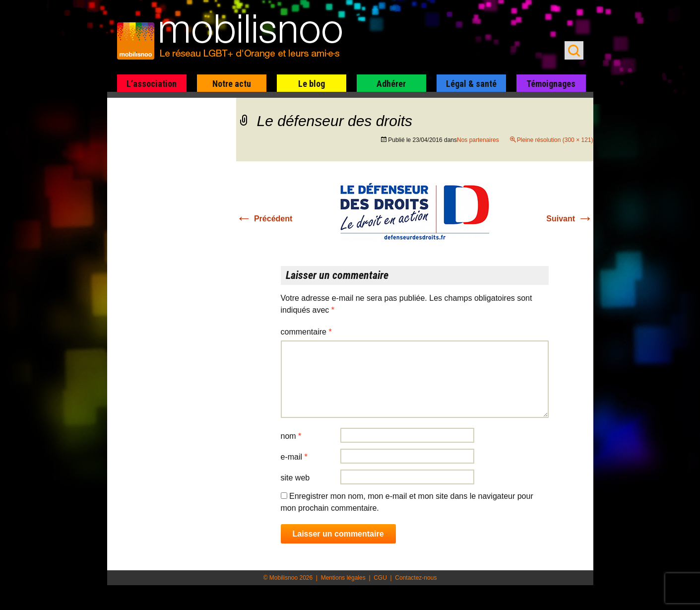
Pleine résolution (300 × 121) (555, 140)
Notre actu (232, 84)
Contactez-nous (416, 578)
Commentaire (306, 332)
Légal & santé (471, 84)
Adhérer (391, 84)
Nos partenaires (478, 140)
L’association (152, 84)
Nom (291, 436)
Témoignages (551, 84)
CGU (380, 578)
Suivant (570, 219)
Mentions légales (343, 578)
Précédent (264, 219)
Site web (295, 478)
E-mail (294, 457)
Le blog (312, 84)
